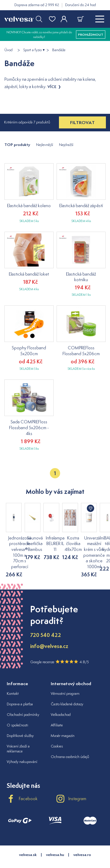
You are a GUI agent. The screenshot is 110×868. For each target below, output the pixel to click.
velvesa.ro (82, 843)
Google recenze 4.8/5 (60, 650)
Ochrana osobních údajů (70, 745)
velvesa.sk (28, 843)
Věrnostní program (65, 682)
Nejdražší (66, 145)
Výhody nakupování (22, 750)
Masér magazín (63, 724)
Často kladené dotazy (67, 693)
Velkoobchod (61, 703)
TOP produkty (17, 145)
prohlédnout (91, 35)
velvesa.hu (55, 843)
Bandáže (59, 50)
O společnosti (17, 714)
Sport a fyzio (32, 50)
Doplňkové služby (20, 724)
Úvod (9, 50)
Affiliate (57, 714)
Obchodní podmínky (23, 703)
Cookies (57, 735)
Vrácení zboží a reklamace (18, 737)
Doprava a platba (20, 693)
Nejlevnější (45, 145)
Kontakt (13, 682)
